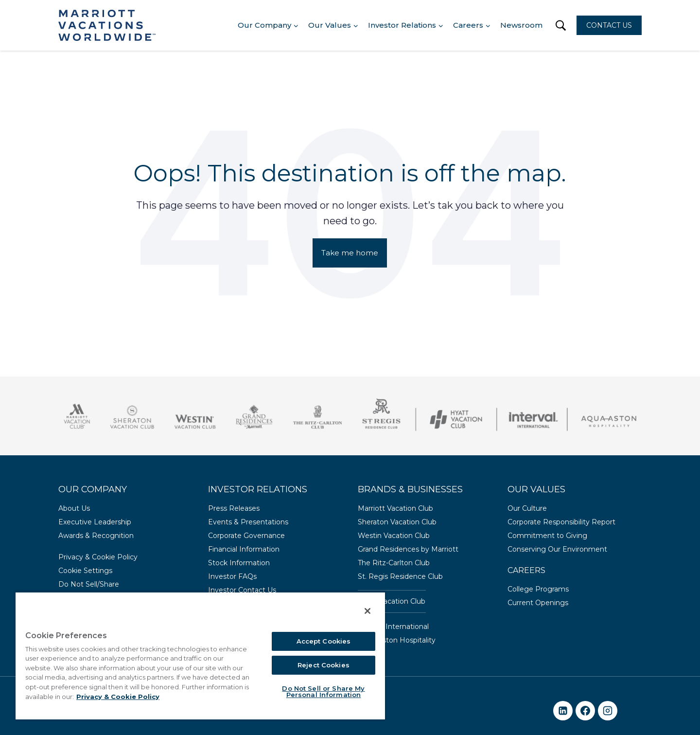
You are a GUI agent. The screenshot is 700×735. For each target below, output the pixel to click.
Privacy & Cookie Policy (98, 557)
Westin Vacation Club (394, 536)
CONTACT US (609, 25)
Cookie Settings (85, 571)
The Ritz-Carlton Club (394, 563)
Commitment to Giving (547, 536)
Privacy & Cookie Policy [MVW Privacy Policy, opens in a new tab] (118, 697)
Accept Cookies (324, 641)
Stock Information (239, 563)
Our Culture (527, 508)
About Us (74, 508)
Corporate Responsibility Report (561, 522)
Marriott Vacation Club (395, 508)
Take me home (350, 253)
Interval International (393, 627)
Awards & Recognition (96, 536)
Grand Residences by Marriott (408, 549)
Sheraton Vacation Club (397, 522)
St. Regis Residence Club (400, 576)
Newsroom (521, 25)
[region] (200, 655)
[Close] (367, 611)
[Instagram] (608, 711)
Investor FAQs (232, 576)
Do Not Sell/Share (89, 584)
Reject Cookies (324, 665)
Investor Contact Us (242, 590)
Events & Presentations (248, 522)
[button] (561, 26)
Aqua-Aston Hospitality (397, 640)
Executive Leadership (95, 522)
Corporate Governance (246, 536)
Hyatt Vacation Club (392, 601)
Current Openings (538, 603)
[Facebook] (585, 711)
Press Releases (234, 508)
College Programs (538, 589)
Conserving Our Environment (557, 549)
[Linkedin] (563, 711)
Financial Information (244, 549)
